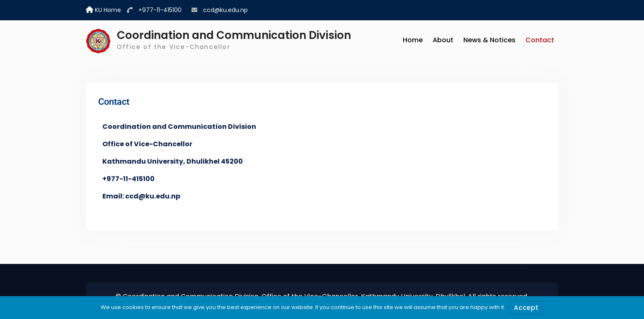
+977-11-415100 (160, 10)
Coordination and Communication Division (234, 35)
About (443, 40)
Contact (540, 40)
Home (413, 40)
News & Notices (489, 40)
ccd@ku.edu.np (225, 10)
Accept (526, 308)
